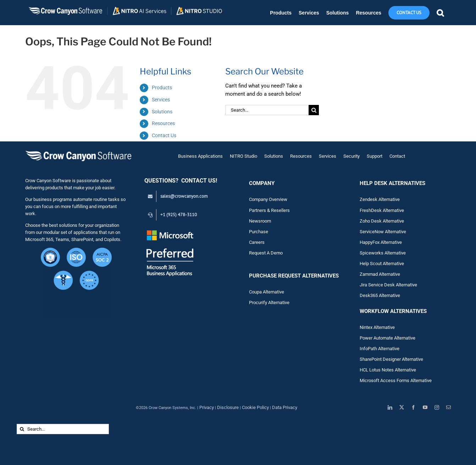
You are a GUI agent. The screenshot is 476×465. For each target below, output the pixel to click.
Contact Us (164, 135)
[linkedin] (390, 407)
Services (161, 100)
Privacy (207, 407)
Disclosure (228, 407)
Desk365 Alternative (380, 295)
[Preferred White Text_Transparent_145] (170, 231)
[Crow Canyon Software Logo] (78, 151)
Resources (163, 123)
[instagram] (437, 407)
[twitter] (402, 407)
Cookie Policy (255, 407)
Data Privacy (285, 407)
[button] (440, 13)
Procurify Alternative (269, 302)
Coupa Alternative (267, 292)
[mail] (449, 407)
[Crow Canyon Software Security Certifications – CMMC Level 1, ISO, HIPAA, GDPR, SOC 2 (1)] (76, 250)
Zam (369, 274)
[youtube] (425, 407)
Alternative (389, 274)
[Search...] (267, 110)
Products (162, 88)
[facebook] (413, 407)
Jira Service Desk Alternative (388, 285)
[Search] (314, 110)
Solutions (162, 112)
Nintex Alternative (377, 327)
